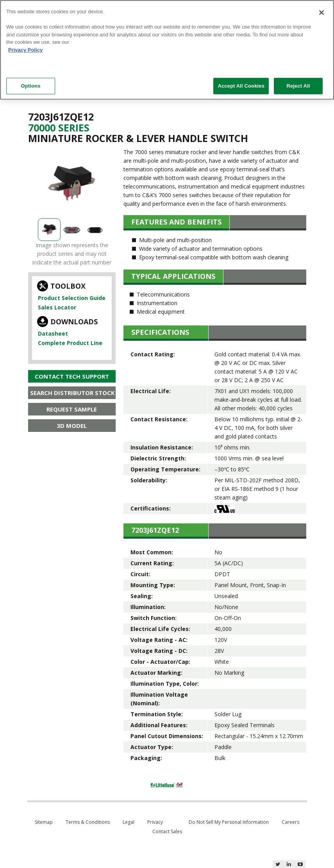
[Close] (321, 13)
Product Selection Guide (72, 298)
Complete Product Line (70, 343)
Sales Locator (57, 307)
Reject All (298, 86)
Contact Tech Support (72, 376)
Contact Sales (167, 831)
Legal (129, 822)
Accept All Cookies (241, 86)
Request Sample (72, 409)
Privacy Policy (25, 50)
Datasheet (53, 333)
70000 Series (59, 128)
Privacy (155, 822)
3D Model (72, 426)
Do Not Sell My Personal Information (229, 822)
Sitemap (44, 822)
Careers (290, 822)
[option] (72, 183)
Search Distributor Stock (72, 393)
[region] (167, 50)
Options (30, 86)
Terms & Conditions (88, 822)
